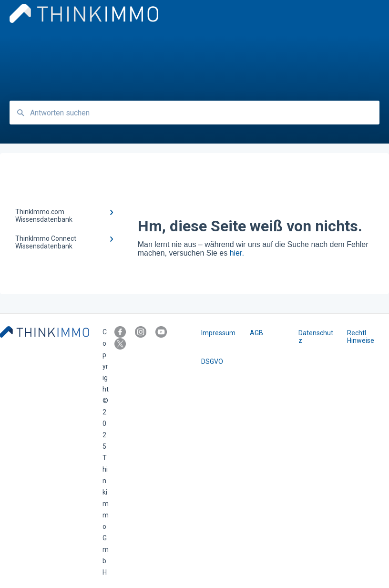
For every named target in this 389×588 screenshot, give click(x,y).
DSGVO (212, 361)
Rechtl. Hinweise (361, 337)
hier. (237, 253)
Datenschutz (316, 337)
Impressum (218, 333)
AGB (256, 333)
